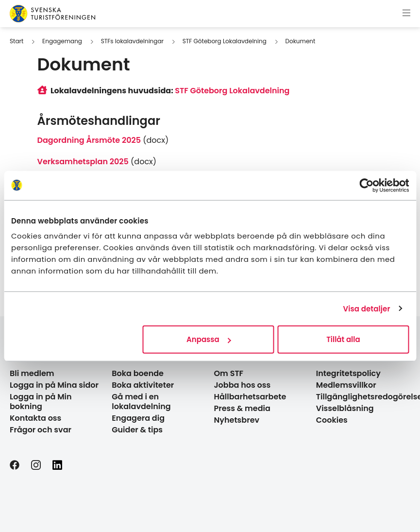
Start (17, 41)
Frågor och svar (41, 430)
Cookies (332, 420)
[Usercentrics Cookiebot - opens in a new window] (366, 185)
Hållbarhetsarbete (250, 397)
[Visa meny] (406, 14)
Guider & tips (137, 430)
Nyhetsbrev (237, 420)
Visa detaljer (366, 308)
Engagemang (62, 41)
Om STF (229, 373)
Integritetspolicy (348, 373)
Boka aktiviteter (143, 385)
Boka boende (138, 373)
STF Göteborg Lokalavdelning (225, 41)
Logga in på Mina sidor (54, 385)
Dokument (301, 41)
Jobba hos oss (243, 385)
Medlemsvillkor (346, 385)
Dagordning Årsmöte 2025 (89, 140)
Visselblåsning (345, 408)
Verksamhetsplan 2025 (83, 162)
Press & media (242, 408)
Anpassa (209, 339)
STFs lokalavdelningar (132, 41)
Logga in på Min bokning (41, 402)
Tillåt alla (343, 339)
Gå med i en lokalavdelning (141, 402)
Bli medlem (32, 373)
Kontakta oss (35, 418)
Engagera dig (138, 418)
